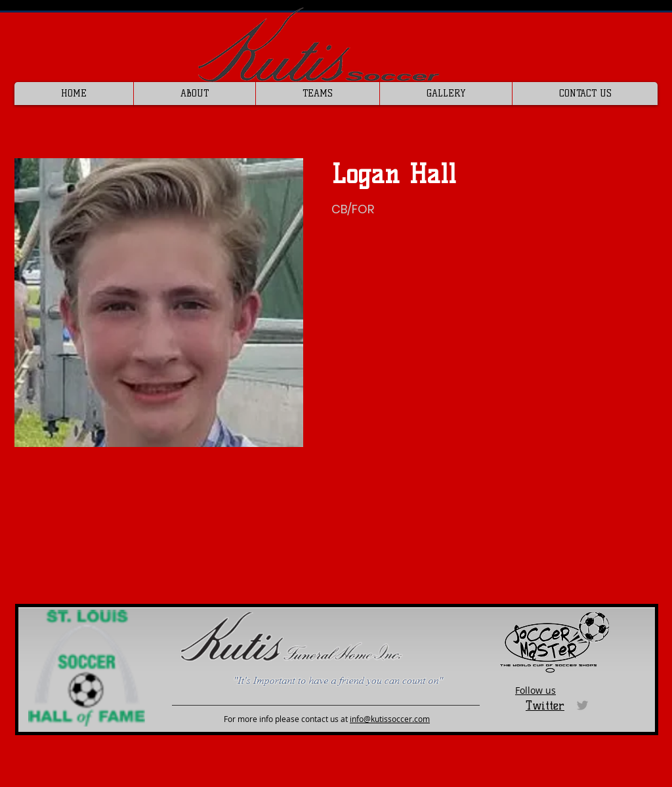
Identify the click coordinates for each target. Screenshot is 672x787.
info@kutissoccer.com (390, 719)
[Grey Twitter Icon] (582, 705)
